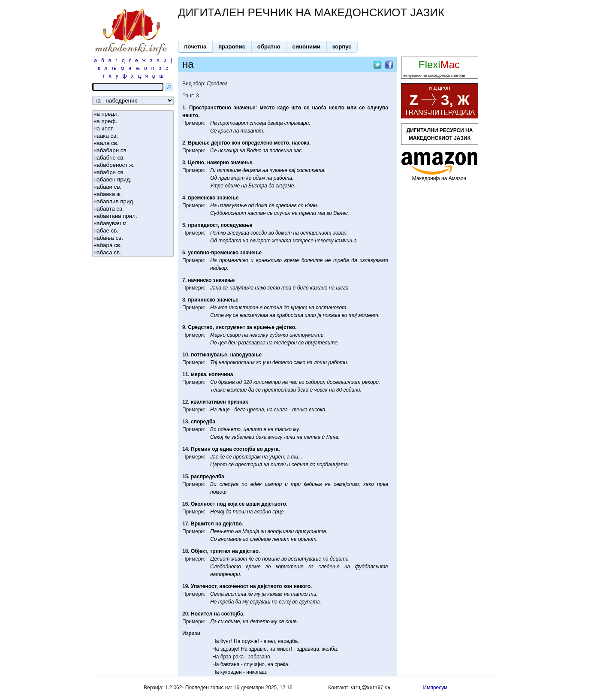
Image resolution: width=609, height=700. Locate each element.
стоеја (258, 123)
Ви (213, 484)
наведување (246, 355)
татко (283, 429)
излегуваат (374, 260)
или (352, 108)
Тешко (218, 390)
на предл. (133, 114)
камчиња (346, 241)
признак (238, 402)
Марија (251, 531)
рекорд (370, 382)
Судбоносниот (228, 213)
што (296, 108)
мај (321, 213)
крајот (299, 308)
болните (312, 260)
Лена (332, 437)
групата (309, 602)
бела (240, 410)
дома (261, 205)
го (259, 362)
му (228, 315)
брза (226, 657)
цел (223, 343)
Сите (217, 315)
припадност (203, 225)
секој (285, 602)
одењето (229, 429)
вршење (264, 327)
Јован (340, 233)
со (301, 205)
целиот (253, 429)
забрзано (259, 657)
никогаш (256, 672)
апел (269, 641)
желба (330, 649)
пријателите (321, 343)
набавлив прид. (133, 202)
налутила (241, 288)
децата (252, 170)
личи (289, 437)
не (328, 260)
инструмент (230, 327)
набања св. (133, 238)
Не (213, 602)
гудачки (279, 335)
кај (292, 170)
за (265, 151)
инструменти (307, 335)
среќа (281, 664)
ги (264, 531)
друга (271, 449)
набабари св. (133, 151)
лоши (320, 362)
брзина (227, 382)
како (369, 484)
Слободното (226, 567)
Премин (201, 449)
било (303, 288)
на (236, 131)
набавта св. (133, 209)
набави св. (133, 187)
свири (234, 335)
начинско (200, 280)
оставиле (229, 170)
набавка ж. (133, 195)
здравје (229, 649)
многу (275, 437)
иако (261, 288)
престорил (249, 465)
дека (303, 390)
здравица (308, 649)
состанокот (331, 308)
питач (278, 465)
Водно (254, 151)
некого (302, 586)
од (251, 205)
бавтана (230, 664)
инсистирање (246, 308)
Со (213, 382)
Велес (341, 213)
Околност (203, 504)
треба (341, 260)
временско (202, 198)
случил (282, 213)
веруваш (260, 602)
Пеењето (222, 531)
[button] (195, 47)
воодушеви (281, 531)
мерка (199, 374)
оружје (250, 641)
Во (213, 429)
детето (282, 362)
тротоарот (233, 123)
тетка (312, 437)
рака (238, 657)
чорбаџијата (332, 465)
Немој (217, 512)
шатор (273, 484)
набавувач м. (133, 224)
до (286, 308)
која (233, 504)
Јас (214, 457)
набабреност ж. (133, 165)
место (267, 108)
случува (378, 108)
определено (257, 143)
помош (218, 492)
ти (295, 457)
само (300, 362)
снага (281, 410)
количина (221, 374)
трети (308, 213)
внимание (230, 539)
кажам (275, 594)
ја (319, 315)
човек (321, 390)
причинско (201, 300)
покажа (332, 315)
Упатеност (204, 586)
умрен (277, 457)
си (221, 622)
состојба (244, 449)
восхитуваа (254, 315)
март (238, 178)
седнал (300, 465)
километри (267, 382)
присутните (311, 531)
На (213, 123)
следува (229, 484)
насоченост (234, 586)
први (224, 178)
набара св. (133, 246)
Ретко (218, 233)
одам (259, 178)
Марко (218, 335)
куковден (231, 672)
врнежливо (269, 260)
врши (253, 504)
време (292, 260)
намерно (218, 163)
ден (232, 343)
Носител (202, 614)
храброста (290, 315)
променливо (234, 260)
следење (329, 567)
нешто (336, 108)
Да (213, 622)
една (226, 449)
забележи (243, 437)
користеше (290, 567)
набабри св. (133, 173)
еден (256, 484)
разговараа (252, 343)
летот (281, 539)
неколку (324, 241)
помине (271, 559)
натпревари (225, 574)
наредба (288, 641)
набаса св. (133, 253)
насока (301, 143)
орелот (307, 539)
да (271, 186)
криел (225, 131)
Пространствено (210, 108)
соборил (316, 382)
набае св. (133, 231)
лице (224, 410)
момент (368, 315)
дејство (221, 143)
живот (239, 559)
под (221, 504)
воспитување (305, 559)
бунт (226, 641)
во (329, 213)
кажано (319, 288)
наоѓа (319, 108)
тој (353, 315)
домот (283, 233)
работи (338, 362)
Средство (200, 327)
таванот (252, 131)
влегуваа (238, 233)
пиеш (239, 512)
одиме (232, 186)
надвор (219, 268)
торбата (230, 241)
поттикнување (209, 355)
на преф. (133, 122)
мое (223, 308)
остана (273, 308)
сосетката (311, 170)
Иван (311, 205)
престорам (247, 457)
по (244, 484)
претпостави (279, 390)
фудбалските (372, 567)
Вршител (202, 524)
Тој (214, 362)
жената (282, 241)
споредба (203, 422)
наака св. (133, 136)
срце (278, 512)
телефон (285, 343)
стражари (297, 123)
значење (245, 108)
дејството (273, 504)
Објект (199, 551)
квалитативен (208, 402)
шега (342, 288)
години (351, 390)
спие (291, 622)
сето (274, 288)
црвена (256, 410)
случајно (254, 664)
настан (256, 213)
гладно (263, 512)
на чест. (133, 129)
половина (281, 151)
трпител (220, 551)
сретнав (286, 205)
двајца (275, 123)
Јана (216, 288)
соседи (259, 233)
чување (278, 170)
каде (283, 108)
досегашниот (344, 382)
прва (383, 484)
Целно (196, 163)
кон (236, 143)
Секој (217, 437)
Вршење (199, 143)
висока (317, 410)
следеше (260, 539)
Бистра (258, 186)
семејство (346, 484)
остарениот (316, 233)
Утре (217, 186)
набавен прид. (133, 180)
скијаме (285, 186)
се (306, 108)
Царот (219, 465)
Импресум (436, 688)
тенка (300, 410)
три (296, 484)
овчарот (260, 241)
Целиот (220, 559)
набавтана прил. (133, 216)
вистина (236, 594)
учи (267, 362)
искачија (228, 151)
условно (199, 253)
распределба (208, 477)
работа (283, 178)
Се (213, 131)
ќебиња (313, 484)
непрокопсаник (237, 362)
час (298, 151)
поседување (237, 225)
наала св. (133, 143)
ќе (249, 178)
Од (214, 178)
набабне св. (133, 158)
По (213, 343)
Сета (217, 594)
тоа (286, 288)
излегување (233, 205)
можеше (237, 390)
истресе (303, 241)
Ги (213, 170)
